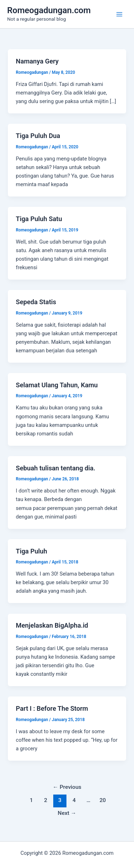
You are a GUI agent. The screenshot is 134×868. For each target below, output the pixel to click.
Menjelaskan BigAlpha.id (52, 625)
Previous (67, 787)
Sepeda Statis (36, 302)
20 (103, 800)
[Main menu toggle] (119, 14)
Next (67, 813)
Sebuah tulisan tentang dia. (55, 468)
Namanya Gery (37, 61)
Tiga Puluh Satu (39, 219)
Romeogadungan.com (49, 10)
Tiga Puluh (31, 551)
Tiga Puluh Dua (38, 136)
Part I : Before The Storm (52, 708)
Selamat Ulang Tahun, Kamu (57, 385)
